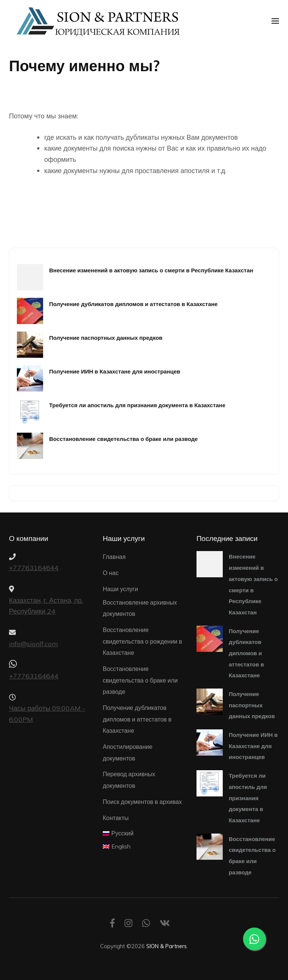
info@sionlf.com (34, 644)
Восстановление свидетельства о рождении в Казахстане (142, 641)
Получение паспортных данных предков (106, 338)
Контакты (116, 818)
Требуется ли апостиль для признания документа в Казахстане (137, 405)
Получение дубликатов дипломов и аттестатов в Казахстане (133, 304)
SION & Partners (166, 946)
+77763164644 (34, 568)
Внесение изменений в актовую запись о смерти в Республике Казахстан (151, 270)
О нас (111, 573)
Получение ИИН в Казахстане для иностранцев (115, 371)
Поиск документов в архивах (142, 802)
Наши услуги (120, 589)
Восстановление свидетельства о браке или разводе (123, 439)
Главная (114, 557)
